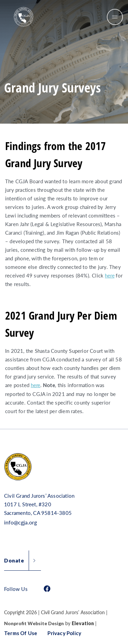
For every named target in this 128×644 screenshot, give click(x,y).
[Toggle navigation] (115, 17)
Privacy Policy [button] (64, 633)
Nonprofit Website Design (34, 623)
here (110, 275)
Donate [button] (14, 560)
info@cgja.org (20, 522)
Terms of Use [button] (21, 633)
